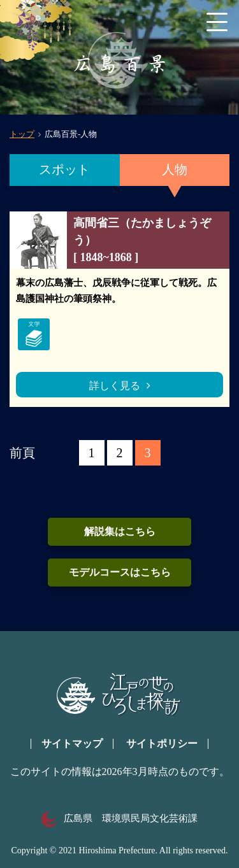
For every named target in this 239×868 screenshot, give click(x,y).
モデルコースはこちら (120, 572)
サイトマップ (72, 743)
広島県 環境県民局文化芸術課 (119, 818)
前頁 (22, 453)
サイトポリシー (162, 743)
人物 (175, 169)
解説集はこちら (120, 531)
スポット (64, 169)
